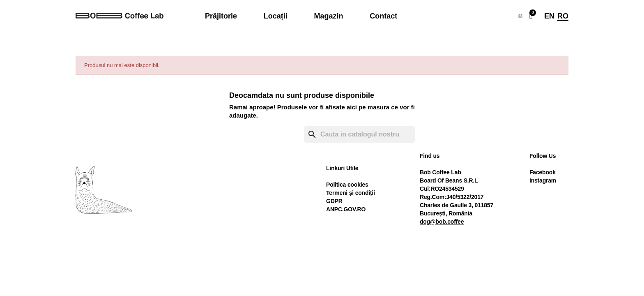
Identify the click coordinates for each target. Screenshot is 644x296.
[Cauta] (359, 134)
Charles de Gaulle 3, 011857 (457, 205)
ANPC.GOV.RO (346, 209)
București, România (446, 213)
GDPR (334, 201)
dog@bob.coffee (442, 222)
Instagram (543, 180)
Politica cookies (347, 185)
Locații (276, 16)
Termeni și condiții (351, 193)
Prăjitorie (221, 16)
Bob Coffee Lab (440, 172)
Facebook (543, 172)
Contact (383, 16)
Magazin (328, 16)
